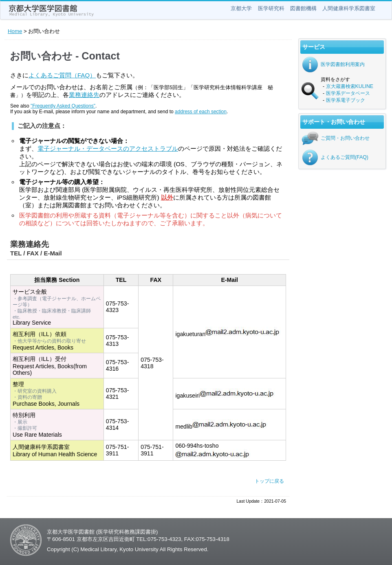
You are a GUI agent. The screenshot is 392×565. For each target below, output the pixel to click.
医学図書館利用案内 (343, 64)
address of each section (201, 112)
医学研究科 (271, 8)
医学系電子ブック (346, 100)
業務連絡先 (84, 95)
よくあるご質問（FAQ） (62, 75)
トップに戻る (269, 481)
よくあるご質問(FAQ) (345, 157)
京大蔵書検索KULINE (350, 86)
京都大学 (241, 8)
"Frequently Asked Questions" (63, 106)
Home (15, 31)
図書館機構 (303, 8)
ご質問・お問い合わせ (345, 138)
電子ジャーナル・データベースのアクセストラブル (108, 148)
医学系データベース (348, 93)
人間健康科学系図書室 (349, 8)
